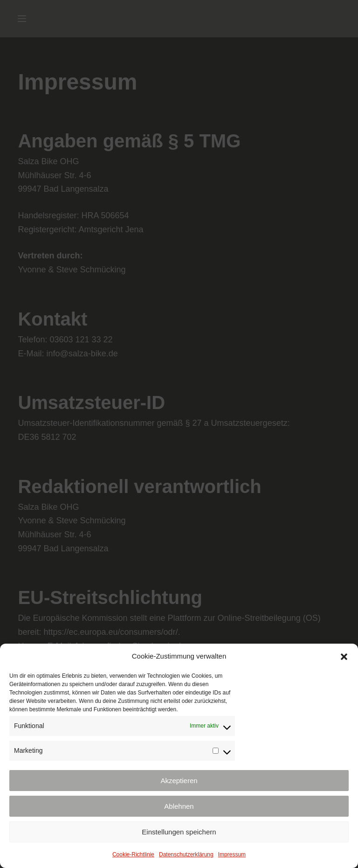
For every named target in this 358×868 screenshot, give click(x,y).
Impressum (232, 854)
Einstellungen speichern (179, 832)
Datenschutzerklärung (186, 854)
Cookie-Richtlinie (133, 854)
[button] (344, 657)
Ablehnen (179, 806)
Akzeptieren (179, 781)
